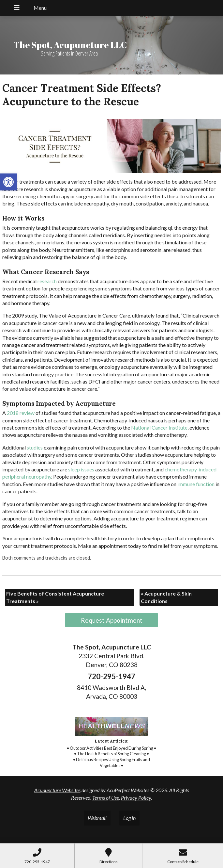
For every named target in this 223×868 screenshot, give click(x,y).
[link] (8, 182)
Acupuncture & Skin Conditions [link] (166, 597)
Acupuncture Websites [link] (57, 790)
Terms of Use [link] (106, 798)
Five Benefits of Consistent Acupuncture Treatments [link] (55, 597)
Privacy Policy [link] (136, 798)
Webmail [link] (97, 818)
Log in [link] (129, 818)
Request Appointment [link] (112, 620)
